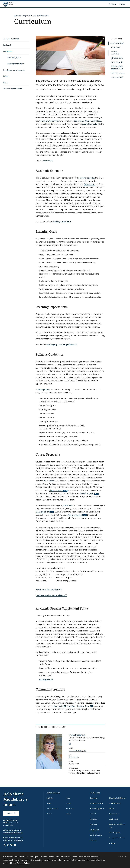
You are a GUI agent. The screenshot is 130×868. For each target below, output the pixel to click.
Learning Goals (116, 47)
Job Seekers (70, 809)
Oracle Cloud (113, 819)
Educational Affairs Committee (87, 121)
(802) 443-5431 (74, 757)
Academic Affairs (43, 16)
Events (6, 76)
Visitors (68, 814)
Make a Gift (11, 813)
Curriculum (8, 51)
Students (50, 798)
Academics (32, 16)
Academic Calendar (117, 43)
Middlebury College (20, 16)
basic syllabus (43, 389)
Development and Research (14, 70)
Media (68, 798)
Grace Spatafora (77, 735)
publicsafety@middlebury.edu (13, 840)
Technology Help (115, 833)
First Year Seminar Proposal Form (50, 595)
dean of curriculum (90, 124)
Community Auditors (117, 73)
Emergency (94, 798)
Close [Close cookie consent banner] (123, 856)
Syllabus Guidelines (117, 58)
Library (111, 809)
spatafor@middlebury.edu (77, 751)
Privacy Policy (23, 863)
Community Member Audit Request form (71, 706)
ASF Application (46, 679)
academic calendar (86, 178)
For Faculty (7, 45)
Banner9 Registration (97, 809)
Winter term (90, 184)
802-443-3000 (17, 830)
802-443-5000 (8, 825)
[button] (112, 4)
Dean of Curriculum (117, 77)
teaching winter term (62, 222)
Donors (68, 803)
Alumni (49, 803)
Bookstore (94, 819)
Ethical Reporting (115, 803)
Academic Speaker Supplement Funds (117, 67)
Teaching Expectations (115, 53)
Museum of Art (114, 814)
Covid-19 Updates (96, 835)
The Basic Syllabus (14, 57)
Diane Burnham (56, 490)
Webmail (112, 843)
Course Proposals (116, 62)
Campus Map (95, 830)
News (5, 82)
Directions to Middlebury (117, 798)
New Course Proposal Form (48, 590)
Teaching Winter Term (15, 64)
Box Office (94, 824)
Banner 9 (93, 814)
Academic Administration (13, 89)
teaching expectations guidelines (61, 344)
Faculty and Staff (52, 809)
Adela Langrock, (87, 493)
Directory (93, 840)
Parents (49, 814)
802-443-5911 (18, 838)
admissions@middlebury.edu (13, 833)
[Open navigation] (122, 4)
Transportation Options (117, 838)
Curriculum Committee (49, 121)
